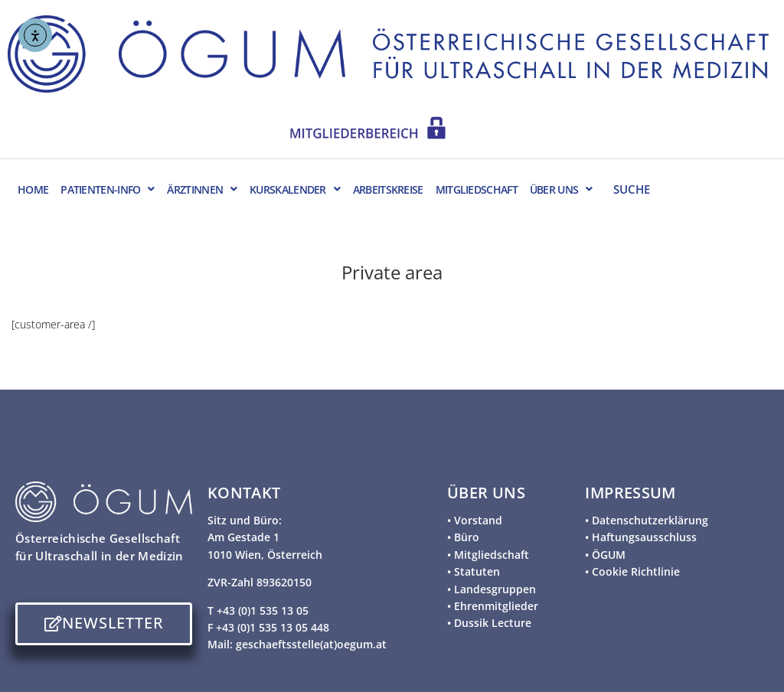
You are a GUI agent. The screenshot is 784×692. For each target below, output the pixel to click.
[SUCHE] (686, 188)
